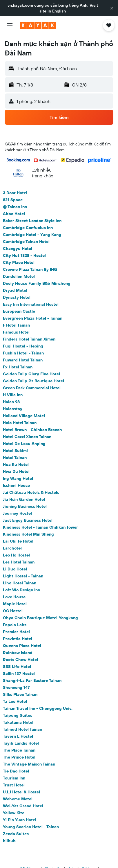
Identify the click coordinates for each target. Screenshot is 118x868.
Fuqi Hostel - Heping (23, 346)
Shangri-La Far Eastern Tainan (32, 680)
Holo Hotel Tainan (20, 423)
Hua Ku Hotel (16, 464)
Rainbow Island (18, 653)
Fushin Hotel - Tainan (23, 353)
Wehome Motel (18, 799)
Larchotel (12, 548)
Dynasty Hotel (17, 297)
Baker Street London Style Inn (32, 221)
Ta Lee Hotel (15, 701)
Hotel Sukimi (15, 451)
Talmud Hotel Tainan (22, 729)
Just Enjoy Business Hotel (28, 520)
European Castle (19, 311)
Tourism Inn (14, 778)
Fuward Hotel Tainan (23, 360)
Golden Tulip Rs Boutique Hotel (33, 381)
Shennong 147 (16, 687)
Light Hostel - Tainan (23, 576)
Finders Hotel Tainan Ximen (29, 339)
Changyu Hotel (18, 248)
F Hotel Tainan (16, 325)
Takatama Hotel (18, 722)
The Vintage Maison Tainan (29, 764)
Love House (14, 597)
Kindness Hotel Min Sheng (28, 534)
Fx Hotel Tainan (18, 367)
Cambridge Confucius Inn (28, 228)
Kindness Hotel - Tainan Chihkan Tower (40, 527)
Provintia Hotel (18, 639)
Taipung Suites (18, 715)
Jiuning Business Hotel (25, 506)
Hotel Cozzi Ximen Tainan (27, 437)
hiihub (9, 841)
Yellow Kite (14, 813)
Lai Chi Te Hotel (18, 541)
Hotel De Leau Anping (24, 444)
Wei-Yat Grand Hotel (23, 806)
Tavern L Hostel (18, 736)
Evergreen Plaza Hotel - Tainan (33, 318)
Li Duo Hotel (15, 569)
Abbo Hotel (14, 214)
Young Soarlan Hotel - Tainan (31, 827)
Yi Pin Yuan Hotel (20, 820)
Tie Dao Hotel (16, 771)
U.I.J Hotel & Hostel (21, 792)
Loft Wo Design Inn (21, 590)
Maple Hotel (15, 604)
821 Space (13, 200)
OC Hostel (13, 611)
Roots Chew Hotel (20, 660)
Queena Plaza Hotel (22, 646)
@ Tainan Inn (15, 207)
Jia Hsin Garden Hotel (24, 499)
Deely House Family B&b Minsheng (37, 283)
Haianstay (13, 409)
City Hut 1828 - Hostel (24, 255)
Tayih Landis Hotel (21, 743)
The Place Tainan (19, 750)
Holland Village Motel (24, 416)
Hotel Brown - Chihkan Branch (32, 430)
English (59, 11)
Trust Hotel (14, 785)
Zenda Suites (16, 834)
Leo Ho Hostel (16, 555)
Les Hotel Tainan (19, 562)
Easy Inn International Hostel (31, 304)
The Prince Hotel (19, 757)
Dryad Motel (15, 290)
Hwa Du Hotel (16, 471)
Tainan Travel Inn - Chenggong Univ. (38, 708)
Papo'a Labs (15, 625)
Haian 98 (11, 402)
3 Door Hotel (15, 193)
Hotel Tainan (15, 458)
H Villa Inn (13, 395)
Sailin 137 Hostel (19, 673)
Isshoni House (16, 485)
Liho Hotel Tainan (20, 583)
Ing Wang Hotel (18, 478)
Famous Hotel (16, 332)
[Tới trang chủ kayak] (38, 25)
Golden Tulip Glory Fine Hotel (31, 374)
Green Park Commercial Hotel (32, 388)
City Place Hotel (19, 262)
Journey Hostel (17, 513)
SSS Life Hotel (17, 667)
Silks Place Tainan (20, 694)
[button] (112, 8)
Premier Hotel (16, 632)
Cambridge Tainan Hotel (26, 242)
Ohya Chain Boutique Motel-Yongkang (40, 618)
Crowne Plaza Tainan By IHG (30, 269)
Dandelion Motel (19, 276)
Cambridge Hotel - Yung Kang (32, 235)
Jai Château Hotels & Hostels (31, 492)
